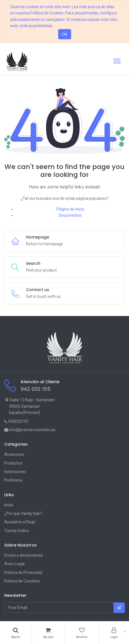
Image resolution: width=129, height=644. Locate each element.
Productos (13, 463)
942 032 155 (36, 389)
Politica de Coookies (22, 581)
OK (65, 34)
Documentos (70, 215)
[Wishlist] (82, 633)
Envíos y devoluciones (24, 555)
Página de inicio (70, 209)
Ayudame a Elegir (20, 522)
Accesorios (14, 454)
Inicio (9, 505)
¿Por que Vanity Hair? (23, 513)
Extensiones (15, 472)
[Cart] (48, 633)
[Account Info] (114, 633)
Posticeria (13, 480)
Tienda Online (17, 531)
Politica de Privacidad (23, 573)
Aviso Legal (14, 564)
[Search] (16, 633)
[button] (119, 608)
